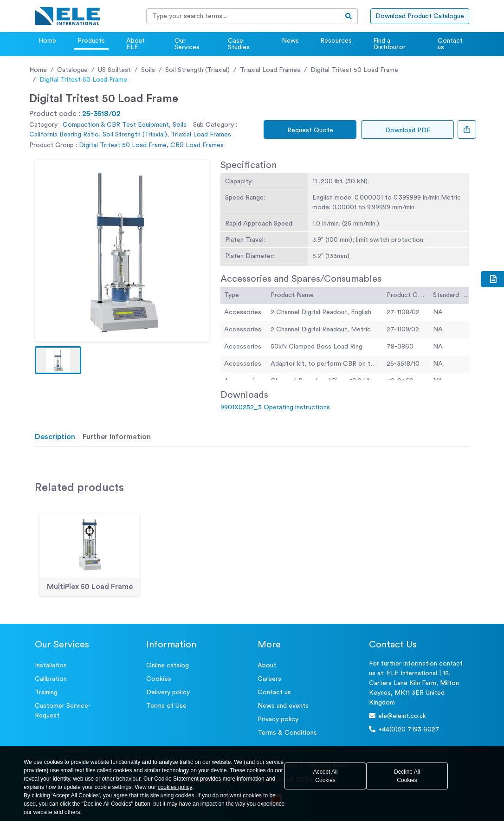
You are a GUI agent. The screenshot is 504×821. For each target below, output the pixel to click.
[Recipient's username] (243, 16)
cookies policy (175, 787)
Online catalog (168, 666)
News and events (283, 706)
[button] (58, 360)
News (290, 41)
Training (46, 692)
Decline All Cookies (407, 776)
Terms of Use (166, 706)
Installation (51, 666)
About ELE (136, 44)
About (267, 666)
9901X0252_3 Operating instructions (275, 407)
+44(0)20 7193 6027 (404, 729)
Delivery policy (168, 692)
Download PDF (408, 130)
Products (91, 41)
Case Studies (239, 44)
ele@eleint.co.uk (397, 716)
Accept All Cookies (326, 776)
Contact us (450, 44)
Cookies (159, 679)
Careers (269, 679)
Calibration (51, 679)
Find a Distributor (389, 44)
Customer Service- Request (63, 711)
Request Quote (310, 130)
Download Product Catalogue (420, 16)
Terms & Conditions (287, 733)
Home (47, 41)
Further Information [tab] (117, 437)
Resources (336, 41)
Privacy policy (278, 719)
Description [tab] (55, 437)
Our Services (187, 44)
